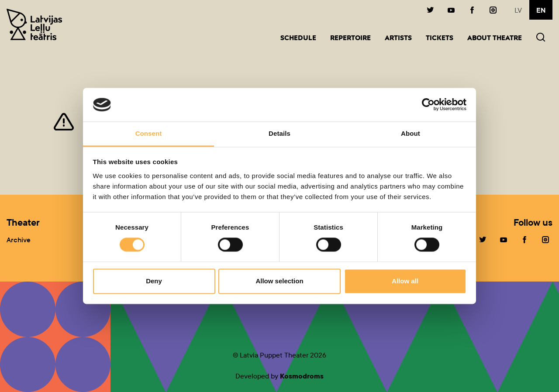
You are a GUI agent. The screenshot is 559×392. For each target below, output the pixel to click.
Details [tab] (279, 133)
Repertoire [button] (350, 39)
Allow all (405, 281)
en (541, 10)
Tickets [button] (440, 39)
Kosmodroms (302, 376)
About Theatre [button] (495, 39)
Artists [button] (398, 39)
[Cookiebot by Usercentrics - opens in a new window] (428, 105)
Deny (154, 281)
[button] (541, 38)
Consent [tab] (149, 133)
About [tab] (411, 133)
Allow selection (279, 281)
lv (518, 10)
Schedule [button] (298, 39)
